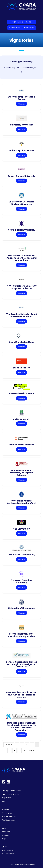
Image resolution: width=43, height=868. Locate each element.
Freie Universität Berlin (22, 393)
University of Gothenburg (22, 555)
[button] (22, 72)
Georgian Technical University (21, 581)
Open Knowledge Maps (21, 342)
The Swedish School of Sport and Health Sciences (22, 315)
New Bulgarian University (21, 230)
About (5, 847)
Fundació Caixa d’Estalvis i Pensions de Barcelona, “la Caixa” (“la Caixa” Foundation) (21, 726)
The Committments (10, 794)
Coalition (6, 809)
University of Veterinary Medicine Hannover (21, 203)
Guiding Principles (9, 816)
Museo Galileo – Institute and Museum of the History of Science (21, 695)
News (4, 828)
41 (25, 750)
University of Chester (21, 125)
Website (21, 104)
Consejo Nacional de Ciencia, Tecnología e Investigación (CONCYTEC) (21, 664)
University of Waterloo (22, 150)
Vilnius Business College (22, 445)
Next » (31, 750)
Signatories (7, 798)
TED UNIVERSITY (21, 529)
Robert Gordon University (22, 176)
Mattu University (22, 419)
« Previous (9, 745)
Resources (6, 832)
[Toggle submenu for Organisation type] (38, 68)
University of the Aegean (22, 608)
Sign (4, 839)
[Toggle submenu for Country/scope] (18, 68)
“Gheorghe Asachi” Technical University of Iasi (21, 502)
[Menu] (21, 15)
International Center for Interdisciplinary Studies (21, 635)
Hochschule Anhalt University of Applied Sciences (21, 473)
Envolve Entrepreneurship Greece (22, 98)
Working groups (8, 820)
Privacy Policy (8, 850)
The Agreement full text (12, 791)
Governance (7, 813)
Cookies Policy (8, 854)
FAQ (4, 801)
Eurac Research (22, 368)
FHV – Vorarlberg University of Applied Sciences (22, 287)
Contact (6, 835)
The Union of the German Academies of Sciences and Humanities (22, 258)
